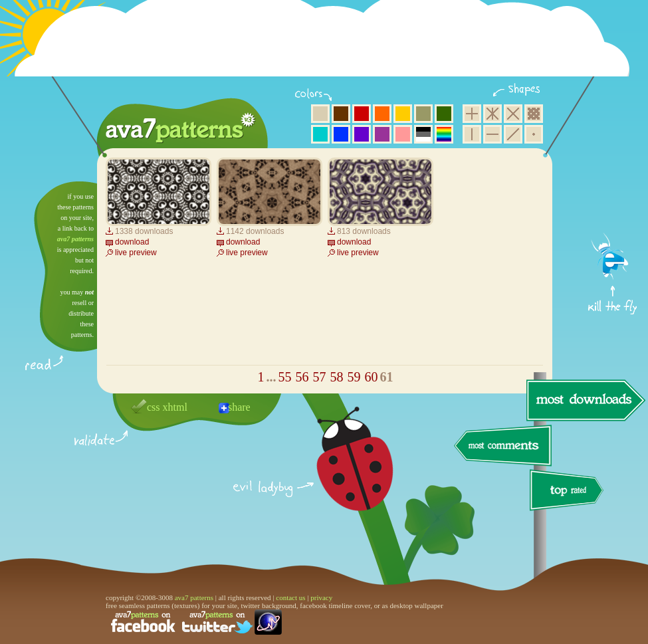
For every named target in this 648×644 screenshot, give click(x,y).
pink (403, 134)
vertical (472, 134)
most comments (503, 446)
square (472, 114)
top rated (569, 492)
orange (382, 114)
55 (285, 377)
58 (337, 377)
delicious (342, 474)
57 (320, 377)
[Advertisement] (326, 47)
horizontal (492, 134)
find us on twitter (217, 622)
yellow (403, 114)
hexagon (492, 114)
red (362, 114)
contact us (290, 597)
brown (341, 114)
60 (372, 377)
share (239, 407)
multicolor (444, 134)
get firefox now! (613, 186)
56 (302, 377)
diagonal (513, 134)
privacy (321, 597)
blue (341, 134)
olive (423, 114)
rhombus (513, 114)
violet (362, 134)
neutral (423, 134)
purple (382, 134)
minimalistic (534, 134)
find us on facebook (143, 622)
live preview (136, 253)
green (444, 114)
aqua (320, 134)
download (132, 242)
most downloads (584, 400)
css (154, 407)
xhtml (175, 407)
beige (320, 114)
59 (354, 377)
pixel (534, 114)
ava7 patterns (75, 239)
